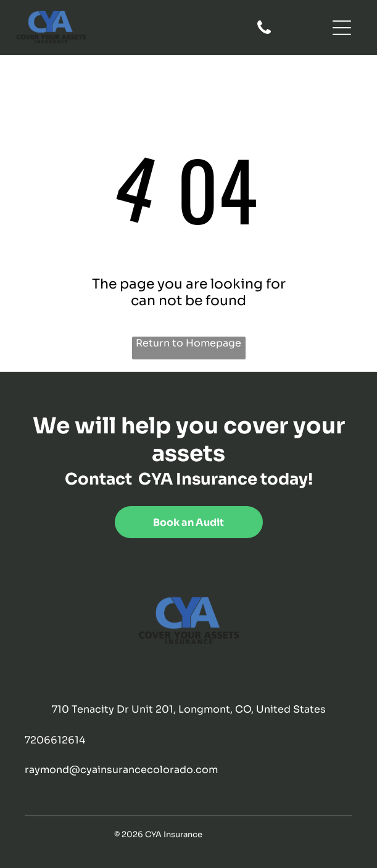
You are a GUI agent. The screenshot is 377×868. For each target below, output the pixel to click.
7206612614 (55, 740)
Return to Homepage (188, 343)
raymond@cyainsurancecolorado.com (121, 770)
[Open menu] (342, 28)
